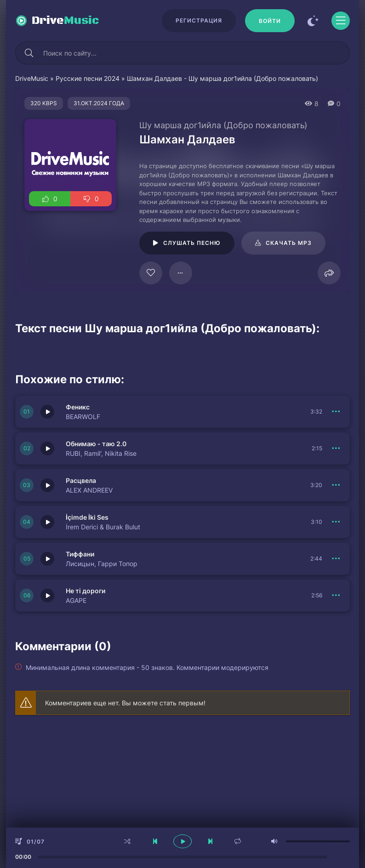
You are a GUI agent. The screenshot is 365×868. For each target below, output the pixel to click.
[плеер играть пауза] (182, 841)
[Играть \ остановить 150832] (47, 448)
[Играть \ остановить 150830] (47, 559)
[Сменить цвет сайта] (313, 21)
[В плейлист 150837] (336, 596)
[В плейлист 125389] (181, 273)
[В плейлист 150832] (336, 448)
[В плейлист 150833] (336, 412)
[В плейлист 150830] (336, 559)
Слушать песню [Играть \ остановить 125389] (192, 243)
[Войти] (270, 21)
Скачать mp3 (289, 243)
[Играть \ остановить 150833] (47, 412)
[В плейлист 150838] (336, 485)
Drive (66, 21)
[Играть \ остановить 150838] (47, 485)
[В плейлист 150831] (336, 522)
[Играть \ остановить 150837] (47, 596)
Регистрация (199, 20)
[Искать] (29, 53)
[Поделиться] (329, 273)
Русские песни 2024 (88, 78)
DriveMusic (32, 78)
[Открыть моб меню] (341, 21)
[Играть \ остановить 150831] (47, 522)
